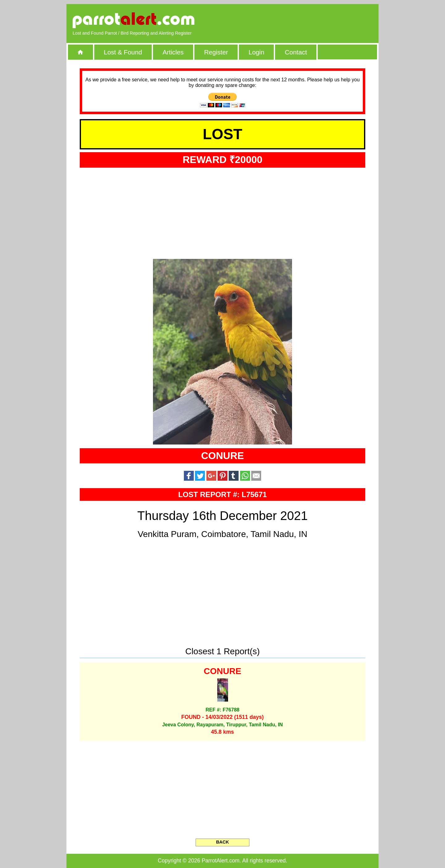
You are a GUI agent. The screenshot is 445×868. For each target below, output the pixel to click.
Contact (296, 52)
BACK (222, 842)
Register (216, 52)
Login (256, 52)
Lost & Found (123, 52)
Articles (173, 52)
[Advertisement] (301, 20)
